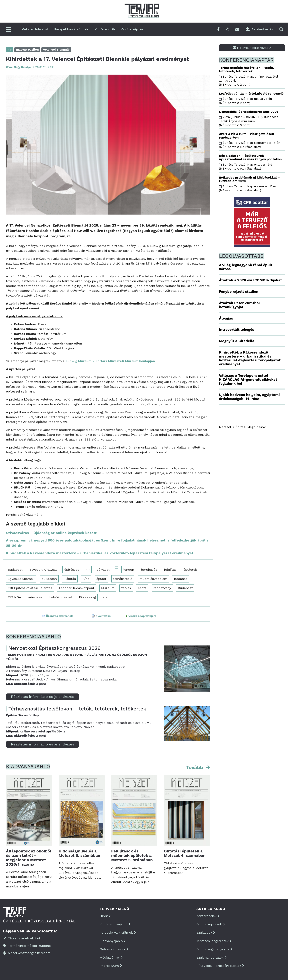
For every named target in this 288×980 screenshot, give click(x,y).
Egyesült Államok (21, 579)
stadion (109, 597)
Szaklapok (206, 933)
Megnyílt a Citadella (237, 341)
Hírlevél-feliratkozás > (252, 48)
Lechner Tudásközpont (77, 588)
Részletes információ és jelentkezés (42, 697)
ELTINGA (14, 597)
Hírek (105, 916)
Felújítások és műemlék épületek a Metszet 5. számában (132, 855)
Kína (86, 579)
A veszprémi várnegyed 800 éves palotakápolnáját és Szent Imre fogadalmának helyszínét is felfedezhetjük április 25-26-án (107, 543)
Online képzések (114, 949)
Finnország (87, 597)
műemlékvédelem (153, 579)
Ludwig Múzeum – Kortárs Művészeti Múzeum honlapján (110, 361)
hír (88, 570)
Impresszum (111, 966)
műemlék (35, 597)
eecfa (142, 588)
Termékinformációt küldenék (28, 946)
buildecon (49, 579)
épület (101, 579)
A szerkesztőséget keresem (27, 953)
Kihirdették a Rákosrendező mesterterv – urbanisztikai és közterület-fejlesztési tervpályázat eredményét (100, 553)
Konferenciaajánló (115, 924)
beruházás (149, 570)
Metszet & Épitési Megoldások (242, 427)
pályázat (103, 570)
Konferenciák (105, 29)
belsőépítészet (61, 597)
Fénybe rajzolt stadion (239, 291)
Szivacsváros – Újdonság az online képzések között (51, 533)
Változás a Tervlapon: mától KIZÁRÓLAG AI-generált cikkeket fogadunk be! (248, 379)
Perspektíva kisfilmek (71, 29)
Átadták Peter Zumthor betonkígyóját (240, 305)
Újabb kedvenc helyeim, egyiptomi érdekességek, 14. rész (249, 397)
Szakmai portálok (211, 958)
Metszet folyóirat (35, 29)
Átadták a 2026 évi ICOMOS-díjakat (250, 280)
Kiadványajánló (113, 941)
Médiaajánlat (111, 958)
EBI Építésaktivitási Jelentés (30, 588)
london (129, 570)
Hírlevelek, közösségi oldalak (220, 966)
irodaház (181, 579)
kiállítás (70, 579)
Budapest (15, 570)
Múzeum (108, 588)
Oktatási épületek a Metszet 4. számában (185, 853)
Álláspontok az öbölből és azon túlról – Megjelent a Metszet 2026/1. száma (29, 858)
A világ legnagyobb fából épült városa (246, 267)
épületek (190, 570)
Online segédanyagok (214, 949)
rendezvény (162, 588)
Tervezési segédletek (214, 941)
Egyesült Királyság (43, 570)
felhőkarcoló (123, 579)
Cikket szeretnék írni (21, 938)
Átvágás (226, 318)
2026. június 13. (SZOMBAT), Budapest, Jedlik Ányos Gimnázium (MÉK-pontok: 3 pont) (249, 121)
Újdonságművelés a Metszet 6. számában (79, 853)
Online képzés (132, 29)
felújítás (170, 570)
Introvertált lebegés (237, 329)
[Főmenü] (8, 30)
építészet (71, 570)
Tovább (195, 767)
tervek (126, 588)
